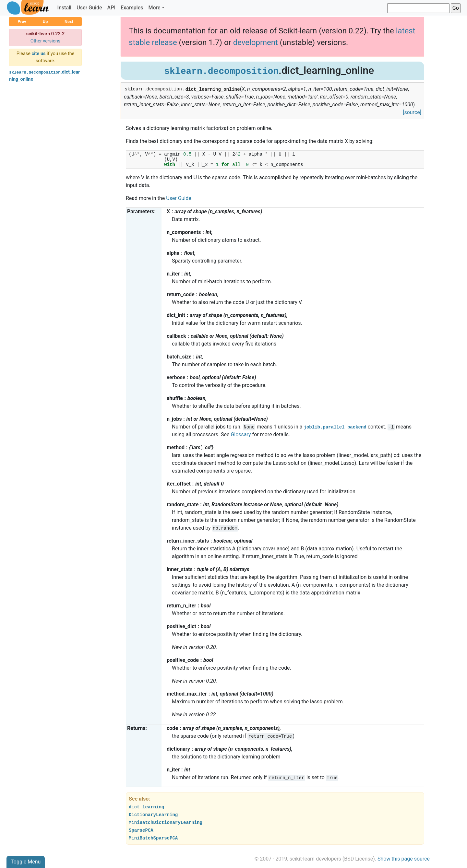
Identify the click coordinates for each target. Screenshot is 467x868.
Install (64, 8)
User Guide (89, 8)
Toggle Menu (26, 862)
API (111, 8)
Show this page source (404, 859)
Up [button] (45, 22)
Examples (132, 8)
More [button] (154, 8)
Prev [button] (22, 22)
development (256, 42)
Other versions (46, 41)
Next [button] (69, 22)
